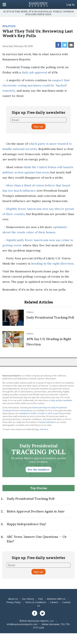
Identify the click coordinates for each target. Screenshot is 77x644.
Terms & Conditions (35, 602)
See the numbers (39, 469)
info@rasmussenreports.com (22, 624)
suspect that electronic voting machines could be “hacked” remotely (36, 85)
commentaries (25, 410)
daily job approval (34, 72)
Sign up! (38, 126)
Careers (54, 602)
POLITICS (9, 26)
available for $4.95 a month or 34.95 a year (39, 413)
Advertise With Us (56, 599)
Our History (28, 599)
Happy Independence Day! (26, 524)
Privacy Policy (14, 602)
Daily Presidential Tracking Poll (50, 317)
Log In (70, 5)
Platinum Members (47, 422)
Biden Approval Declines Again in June (36, 511)
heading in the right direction (52, 263)
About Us (13, 599)
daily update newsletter (62, 400)
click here (44, 429)
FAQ (40, 599)
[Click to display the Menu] (4, 4)
